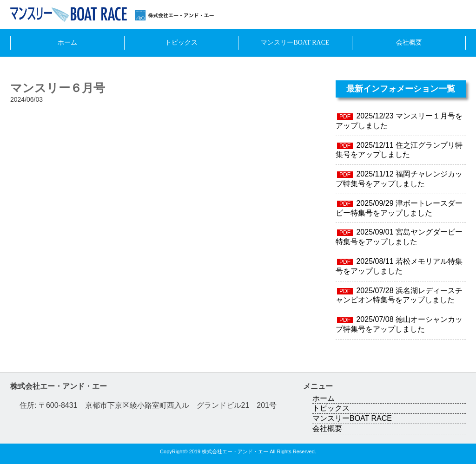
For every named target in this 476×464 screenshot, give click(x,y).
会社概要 (409, 42)
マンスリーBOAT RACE (295, 42)
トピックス (181, 42)
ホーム (67, 42)
